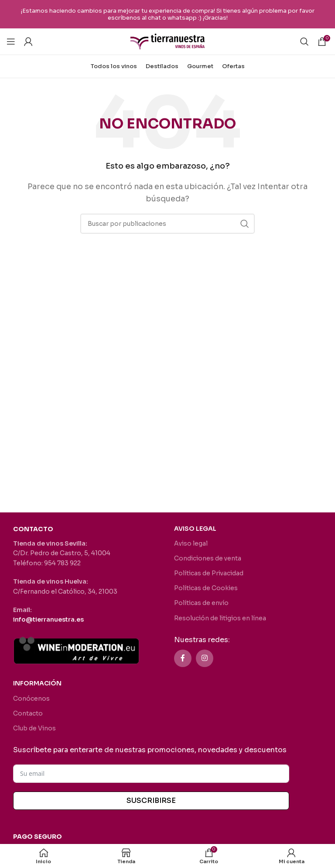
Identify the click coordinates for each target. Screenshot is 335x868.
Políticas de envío (201, 603)
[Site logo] (167, 41)
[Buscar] (304, 41)
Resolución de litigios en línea (220, 618)
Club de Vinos (34, 728)
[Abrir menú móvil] (11, 41)
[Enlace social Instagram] (205, 658)
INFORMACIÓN (37, 683)
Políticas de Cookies (206, 588)
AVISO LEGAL (195, 529)
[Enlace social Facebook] (183, 658)
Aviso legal (191, 543)
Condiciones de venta (208, 558)
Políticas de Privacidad (209, 573)
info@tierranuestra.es (48, 619)
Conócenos (31, 699)
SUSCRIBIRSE (151, 801)
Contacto (28, 713)
